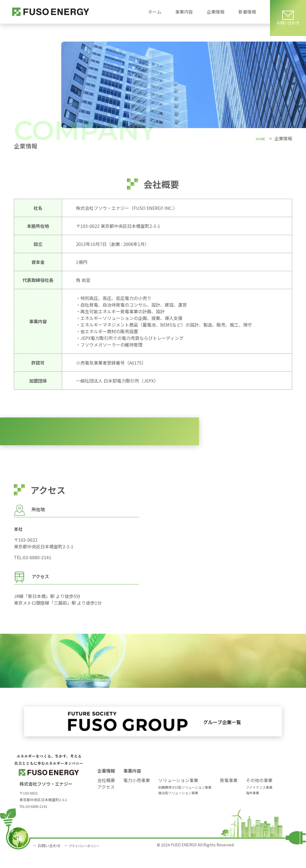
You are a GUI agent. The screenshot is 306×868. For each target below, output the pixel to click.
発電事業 (229, 795)
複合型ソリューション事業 (178, 808)
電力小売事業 (137, 795)
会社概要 (106, 795)
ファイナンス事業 (259, 802)
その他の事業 (259, 795)
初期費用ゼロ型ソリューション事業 (185, 802)
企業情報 (106, 786)
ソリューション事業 (178, 795)
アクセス (106, 802)
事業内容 (132, 786)
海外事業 (253, 808)
